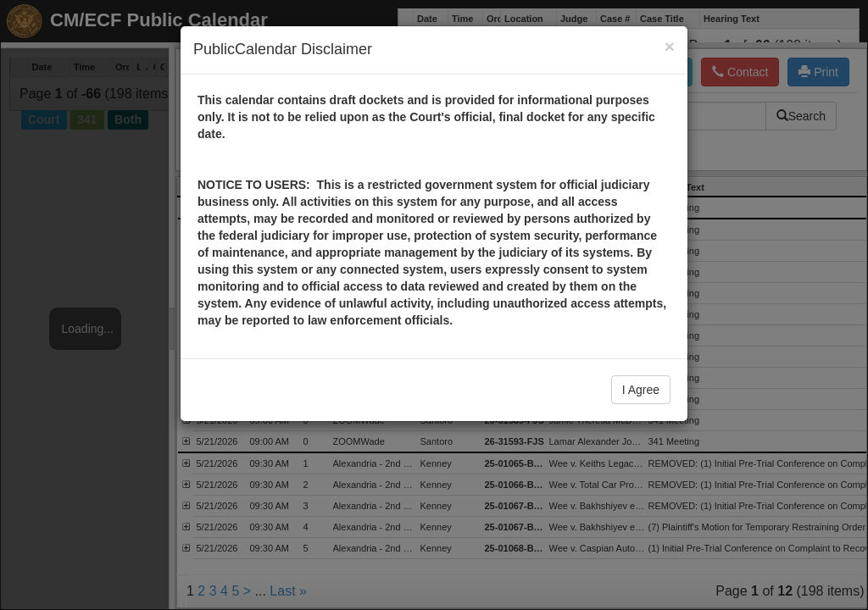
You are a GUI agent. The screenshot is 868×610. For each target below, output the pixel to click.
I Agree (641, 390)
